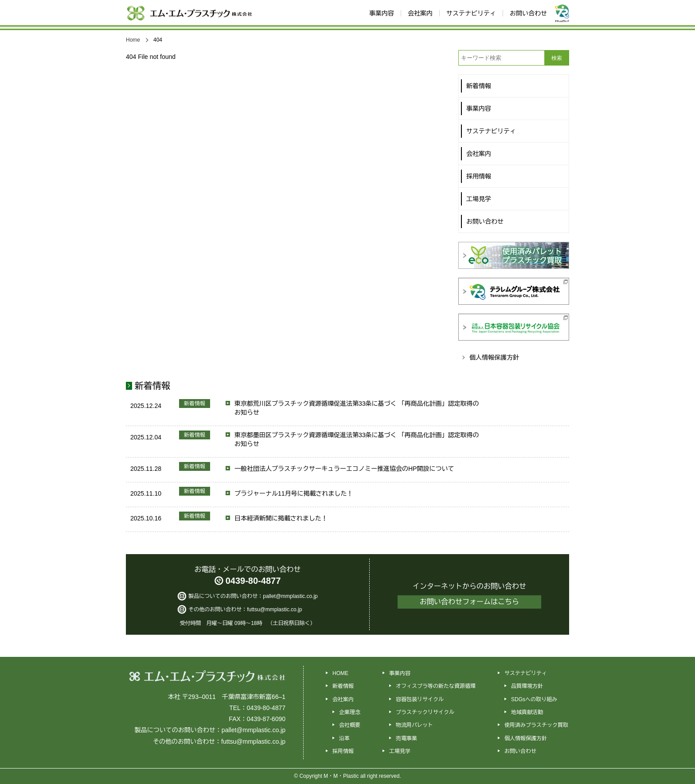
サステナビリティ (526, 673)
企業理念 (350, 712)
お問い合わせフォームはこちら (469, 602)
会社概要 (350, 725)
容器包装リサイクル (420, 699)
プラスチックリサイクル (425, 712)
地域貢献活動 (527, 712)
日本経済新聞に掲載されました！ (281, 518)
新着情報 (152, 386)
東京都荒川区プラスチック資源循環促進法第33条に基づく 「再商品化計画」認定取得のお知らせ (357, 408)
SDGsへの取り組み (534, 699)
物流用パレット (414, 725)
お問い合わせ (520, 751)
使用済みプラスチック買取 (536, 725)
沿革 (344, 738)
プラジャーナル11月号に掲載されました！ (294, 493)
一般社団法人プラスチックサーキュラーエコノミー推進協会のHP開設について (344, 469)
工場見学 (400, 751)
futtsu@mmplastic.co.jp (274, 609)
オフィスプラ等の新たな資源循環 (436, 686)
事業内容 (400, 673)
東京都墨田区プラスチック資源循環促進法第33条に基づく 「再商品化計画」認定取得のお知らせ (357, 439)
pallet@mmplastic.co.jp (290, 596)
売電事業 (406, 738)
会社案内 (343, 699)
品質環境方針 (527, 686)
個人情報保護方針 (494, 357)
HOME (340, 673)
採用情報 (343, 751)
